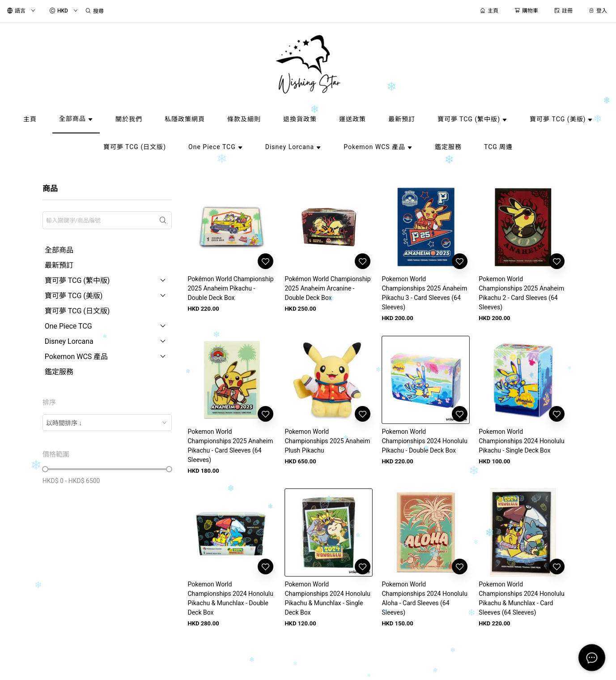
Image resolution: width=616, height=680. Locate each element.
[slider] (45, 469)
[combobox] (107, 423)
